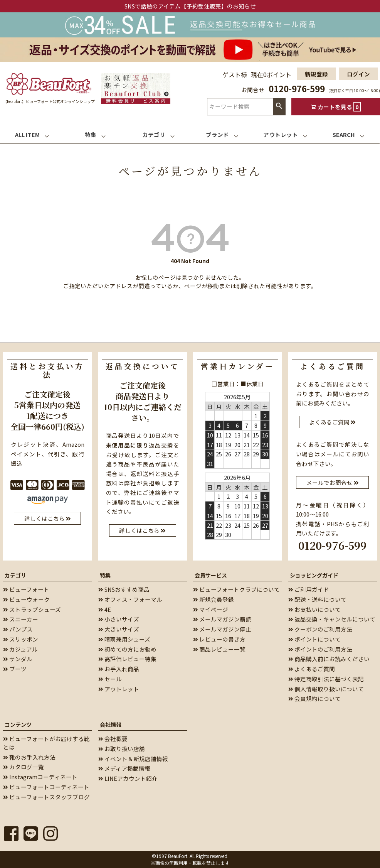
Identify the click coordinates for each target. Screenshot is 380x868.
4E (105, 609)
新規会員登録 (214, 599)
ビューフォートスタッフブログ (46, 796)
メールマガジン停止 (222, 629)
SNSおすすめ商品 (124, 589)
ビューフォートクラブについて (236, 589)
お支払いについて (314, 609)
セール (110, 679)
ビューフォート (26, 589)
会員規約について (314, 698)
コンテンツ (18, 724)
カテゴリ (15, 575)
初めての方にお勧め (127, 649)
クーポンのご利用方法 (320, 629)
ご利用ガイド (309, 589)
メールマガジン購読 (222, 619)
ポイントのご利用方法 (320, 649)
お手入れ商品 (119, 669)
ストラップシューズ (32, 609)
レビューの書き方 (219, 639)
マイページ (211, 609)
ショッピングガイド (314, 575)
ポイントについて (314, 639)
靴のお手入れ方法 (29, 757)
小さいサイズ (119, 619)
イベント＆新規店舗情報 (133, 758)
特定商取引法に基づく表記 (326, 679)
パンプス (18, 629)
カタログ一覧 (24, 767)
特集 (105, 575)
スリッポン (21, 639)
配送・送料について (317, 599)
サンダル (18, 659)
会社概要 (113, 739)
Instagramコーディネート (40, 777)
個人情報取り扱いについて (326, 688)
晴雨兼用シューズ (124, 639)
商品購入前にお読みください (329, 659)
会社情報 (111, 724)
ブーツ (15, 669)
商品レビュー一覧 (219, 649)
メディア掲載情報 (124, 768)
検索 (279, 106)
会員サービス (211, 575)
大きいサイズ (119, 629)
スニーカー (21, 619)
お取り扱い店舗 (122, 749)
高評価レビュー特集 (127, 659)
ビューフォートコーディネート (46, 787)
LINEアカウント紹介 (128, 778)
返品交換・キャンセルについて (332, 619)
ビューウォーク (26, 599)
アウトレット (119, 688)
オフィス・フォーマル (130, 599)
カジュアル (20, 649)
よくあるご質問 (312, 669)
